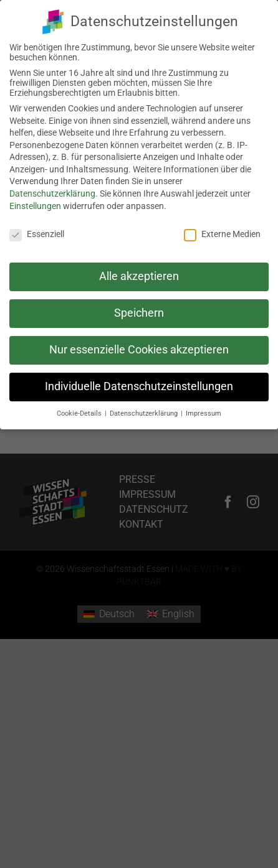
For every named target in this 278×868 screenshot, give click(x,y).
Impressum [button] (204, 411)
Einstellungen (35, 203)
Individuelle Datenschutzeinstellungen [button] (139, 384)
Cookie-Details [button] (80, 411)
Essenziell (37, 231)
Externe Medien (222, 231)
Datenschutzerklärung (52, 191)
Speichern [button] (139, 310)
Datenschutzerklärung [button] (145, 411)
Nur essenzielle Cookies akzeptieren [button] (139, 347)
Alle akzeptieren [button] (139, 274)
